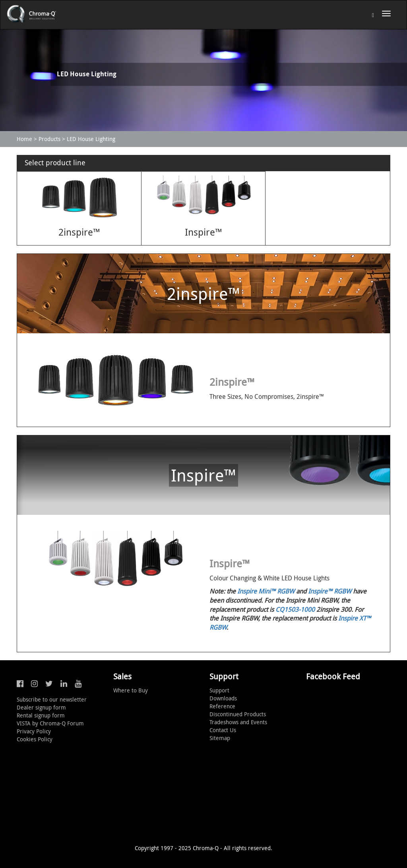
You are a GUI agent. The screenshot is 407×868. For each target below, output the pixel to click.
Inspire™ (203, 232)
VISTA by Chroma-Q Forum (50, 723)
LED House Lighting (91, 139)
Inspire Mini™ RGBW (266, 591)
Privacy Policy (34, 731)
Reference (222, 706)
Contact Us (223, 730)
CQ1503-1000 (295, 609)
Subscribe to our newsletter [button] (52, 699)
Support (219, 690)
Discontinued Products (238, 714)
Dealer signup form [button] (41, 707)
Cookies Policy (35, 739)
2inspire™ (79, 232)
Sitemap (220, 738)
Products (49, 139)
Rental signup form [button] (41, 715)
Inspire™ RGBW (330, 591)
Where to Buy (131, 690)
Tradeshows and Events (238, 722)
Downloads (223, 698)
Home (24, 139)
